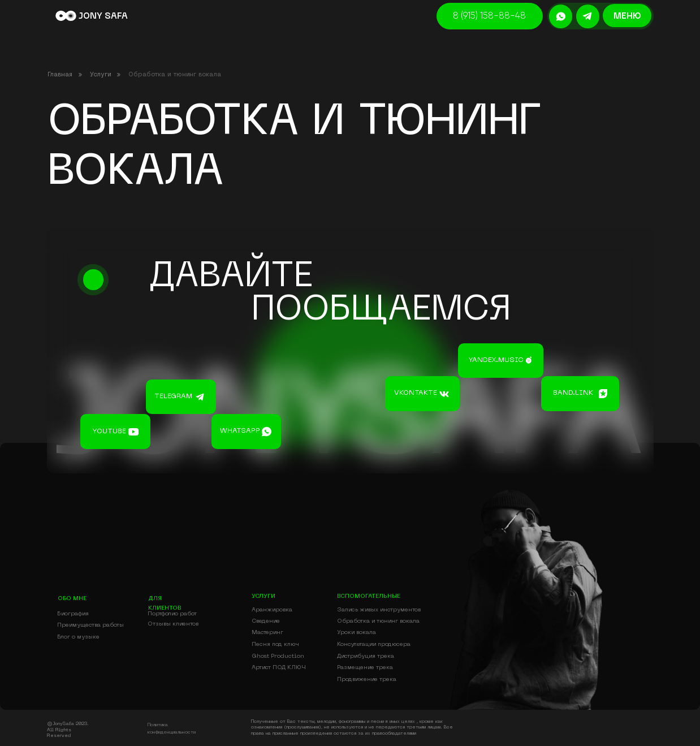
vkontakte (416, 393)
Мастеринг (267, 632)
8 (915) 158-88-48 (489, 16)
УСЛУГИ (263, 596)
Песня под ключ (275, 644)
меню (627, 16)
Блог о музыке (78, 637)
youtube (109, 432)
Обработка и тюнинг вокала (378, 621)
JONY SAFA (103, 16)
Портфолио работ (172, 614)
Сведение (266, 621)
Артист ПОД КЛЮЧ (279, 667)
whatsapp (240, 431)
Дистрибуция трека (366, 656)
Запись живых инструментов (379, 610)
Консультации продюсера (374, 644)
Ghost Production (278, 656)
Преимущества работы (90, 625)
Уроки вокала (357, 632)
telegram (173, 396)
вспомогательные (369, 596)
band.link (573, 393)
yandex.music (496, 360)
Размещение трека (365, 667)
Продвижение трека (367, 679)
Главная (60, 75)
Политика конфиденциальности (172, 729)
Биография (73, 614)
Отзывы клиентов (173, 624)
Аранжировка (272, 610)
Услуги (101, 75)
